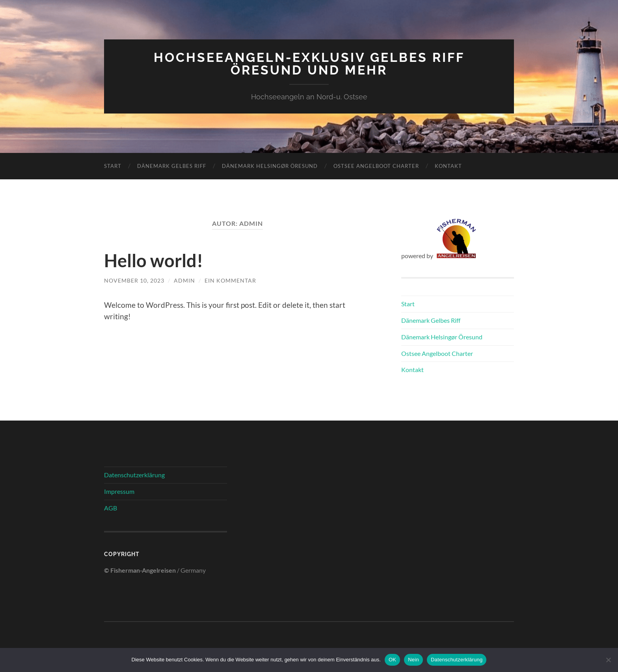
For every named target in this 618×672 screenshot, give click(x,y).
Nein (413, 660)
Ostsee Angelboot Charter (376, 166)
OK (392, 660)
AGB (111, 508)
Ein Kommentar (230, 280)
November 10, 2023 (134, 280)
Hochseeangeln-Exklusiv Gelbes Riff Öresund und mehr (309, 64)
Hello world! (154, 261)
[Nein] (608, 660)
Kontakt (448, 166)
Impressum (119, 491)
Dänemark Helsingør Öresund (270, 166)
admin (184, 280)
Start (113, 166)
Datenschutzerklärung (134, 475)
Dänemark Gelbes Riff (172, 166)
